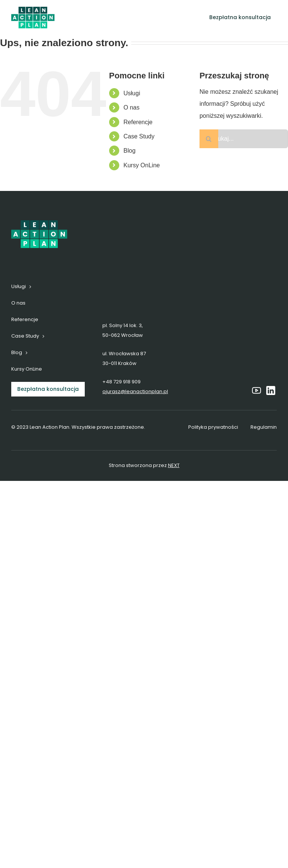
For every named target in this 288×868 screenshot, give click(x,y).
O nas (131, 107)
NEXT (174, 465)
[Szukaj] (209, 139)
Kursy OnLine (142, 165)
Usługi (132, 93)
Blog (129, 151)
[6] (33, 10)
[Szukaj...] (244, 139)
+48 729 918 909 (121, 382)
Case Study (139, 136)
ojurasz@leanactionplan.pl (135, 391)
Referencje (138, 122)
